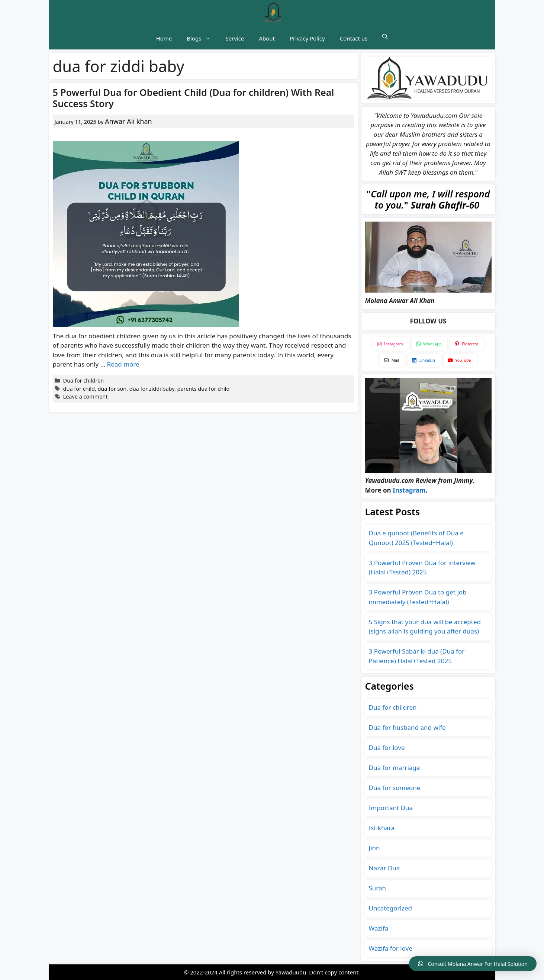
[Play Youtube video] (428, 257)
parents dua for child (204, 389)
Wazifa (379, 928)
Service (235, 38)
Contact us (354, 38)
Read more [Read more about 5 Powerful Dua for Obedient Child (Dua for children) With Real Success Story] (123, 364)
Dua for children (84, 381)
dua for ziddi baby (152, 389)
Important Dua (391, 808)
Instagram (409, 490)
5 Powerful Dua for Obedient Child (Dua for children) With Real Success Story (194, 98)
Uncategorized (391, 908)
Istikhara (382, 828)
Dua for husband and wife (407, 727)
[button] (385, 36)
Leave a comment (86, 396)
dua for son (112, 389)
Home (164, 38)
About (267, 38)
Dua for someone (395, 788)
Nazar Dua (384, 868)
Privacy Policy (307, 38)
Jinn (374, 848)
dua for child (79, 389)
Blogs (202, 38)
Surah (378, 888)
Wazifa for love (391, 948)
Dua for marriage (395, 768)
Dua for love (387, 747)
